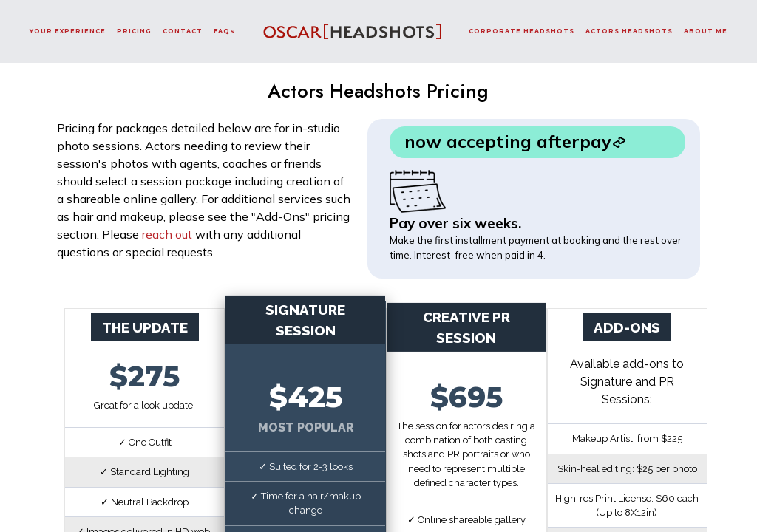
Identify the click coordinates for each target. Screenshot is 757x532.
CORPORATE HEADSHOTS (522, 31)
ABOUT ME (706, 31)
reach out (167, 234)
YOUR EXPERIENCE (68, 31)
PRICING (134, 31)
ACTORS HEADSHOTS (629, 31)
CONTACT (183, 31)
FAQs (224, 31)
